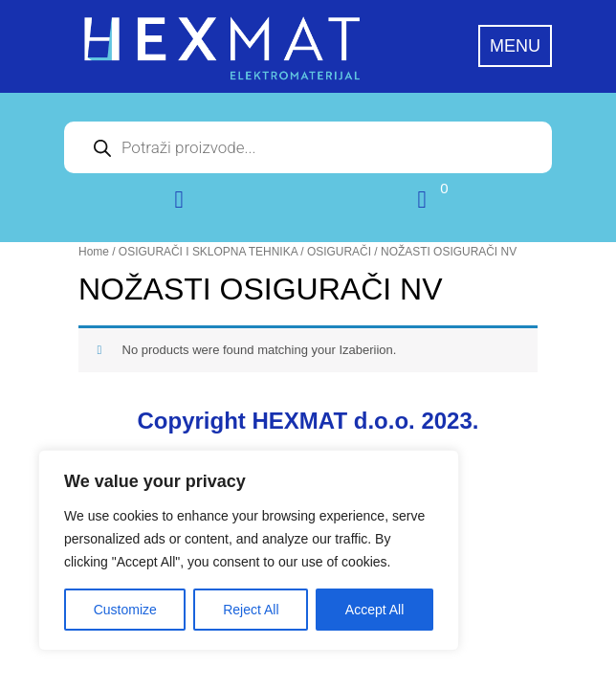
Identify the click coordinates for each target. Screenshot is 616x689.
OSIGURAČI (339, 252)
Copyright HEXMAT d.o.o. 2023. (308, 421)
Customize (125, 610)
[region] (249, 550)
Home (94, 252)
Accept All (374, 610)
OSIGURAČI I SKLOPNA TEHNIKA (208, 252)
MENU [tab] (515, 46)
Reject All (251, 610)
